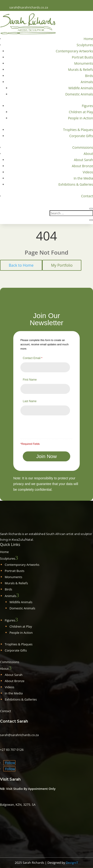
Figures (87, 106)
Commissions (83, 147)
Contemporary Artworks (74, 51)
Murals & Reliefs (81, 70)
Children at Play (81, 112)
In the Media (83, 178)
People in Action (81, 118)
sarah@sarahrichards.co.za (29, 7)
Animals (87, 82)
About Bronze (82, 166)
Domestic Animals (79, 94)
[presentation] (47, 425)
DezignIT (72, 863)
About (88, 154)
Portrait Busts (82, 57)
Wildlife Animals (81, 88)
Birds (89, 76)
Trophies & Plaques (78, 130)
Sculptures (85, 45)
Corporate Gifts (81, 136)
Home (88, 39)
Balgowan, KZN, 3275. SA (18, 805)
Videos (88, 172)
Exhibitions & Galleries (76, 184)
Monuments (84, 63)
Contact (87, 196)
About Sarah (83, 160)
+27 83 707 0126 (12, 750)
